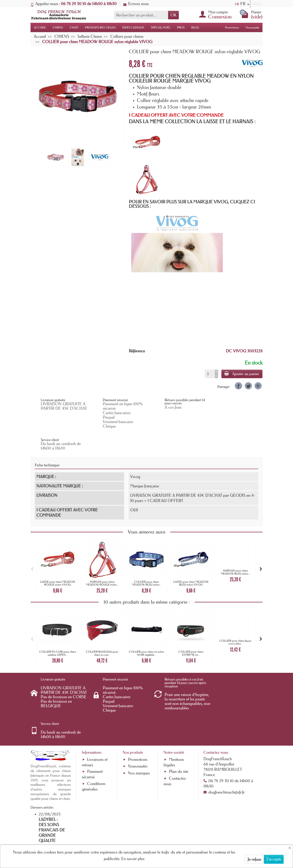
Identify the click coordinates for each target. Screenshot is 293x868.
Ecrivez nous (136, 4)
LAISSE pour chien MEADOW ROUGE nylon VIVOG (58, 561)
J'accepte (274, 859)
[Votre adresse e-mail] (135, 835)
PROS (181, 27)
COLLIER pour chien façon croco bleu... (235, 620)
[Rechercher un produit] (141, 15)
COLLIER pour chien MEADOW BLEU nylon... (146, 561)
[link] (238, 386)
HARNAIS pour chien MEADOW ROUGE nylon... (102, 561)
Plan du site (179, 728)
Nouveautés (252, 27)
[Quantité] (209, 374)
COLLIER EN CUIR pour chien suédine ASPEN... (58, 631)
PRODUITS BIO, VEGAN (100, 27)
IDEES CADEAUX (133, 27)
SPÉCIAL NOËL (161, 27)
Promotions (232, 27)
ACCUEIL (40, 27)
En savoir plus (133, 859)
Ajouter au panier (242, 374)
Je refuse (254, 859)
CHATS (74, 27)
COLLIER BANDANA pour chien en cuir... (102, 631)
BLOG (195, 27)
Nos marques (139, 729)
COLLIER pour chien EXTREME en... (191, 631)
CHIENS (58, 27)
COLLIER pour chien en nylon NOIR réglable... (146, 631)
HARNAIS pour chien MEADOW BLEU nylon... (235, 550)
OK (173, 15)
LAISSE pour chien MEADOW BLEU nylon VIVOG (191, 561)
